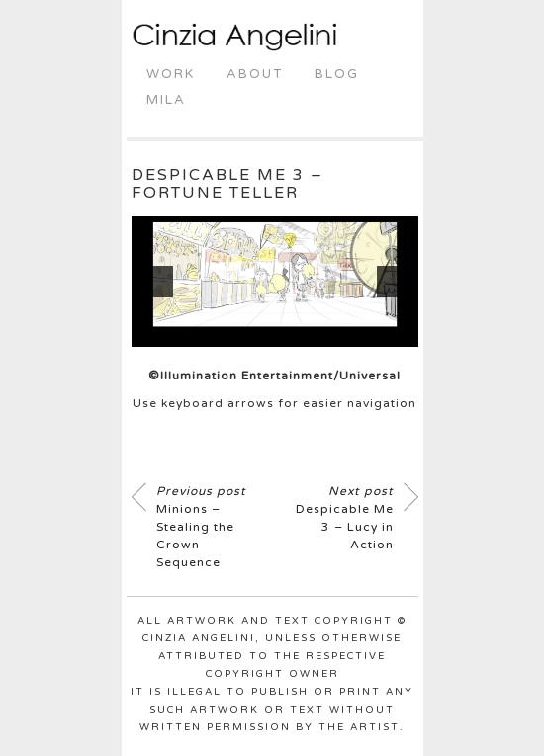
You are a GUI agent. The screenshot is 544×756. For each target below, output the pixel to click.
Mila (166, 100)
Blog (337, 74)
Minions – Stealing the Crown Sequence (201, 527)
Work (171, 74)
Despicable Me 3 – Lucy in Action (345, 518)
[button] (157, 282)
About (255, 74)
